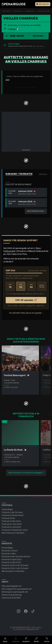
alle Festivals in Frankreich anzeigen (25, 473)
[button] (39, 36)
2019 (7, 80)
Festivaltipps (7, 509)
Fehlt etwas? (43, 174)
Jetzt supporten (43, 4)
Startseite (7, 11)
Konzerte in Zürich (10, 551)
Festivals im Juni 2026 (12, 524)
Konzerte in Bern (9, 554)
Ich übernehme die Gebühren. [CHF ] (26, 294)
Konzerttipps (7, 548)
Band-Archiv (15, 36)
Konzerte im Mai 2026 (11, 562)
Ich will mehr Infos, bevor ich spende (25, 313)
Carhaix (13, 29)
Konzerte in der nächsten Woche (16, 557)
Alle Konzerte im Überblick (13, 571)
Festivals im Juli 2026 (11, 527)
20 (21, 286)
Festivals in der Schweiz (12, 512)
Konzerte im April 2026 (12, 560)
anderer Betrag (42, 286)
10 (10, 286)
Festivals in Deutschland (12, 515)
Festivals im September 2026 (15, 530)
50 (31, 286)
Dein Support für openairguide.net (17, 589)
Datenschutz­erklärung (12, 595)
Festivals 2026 (8, 518)
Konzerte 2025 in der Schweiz (15, 565)
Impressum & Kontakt (11, 598)
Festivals (18, 11)
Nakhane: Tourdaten (19, 174)
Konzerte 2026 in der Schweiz (15, 568)
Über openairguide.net (12, 586)
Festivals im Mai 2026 (11, 521)
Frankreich (30, 11)
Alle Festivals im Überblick (13, 533)
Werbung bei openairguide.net (15, 592)
